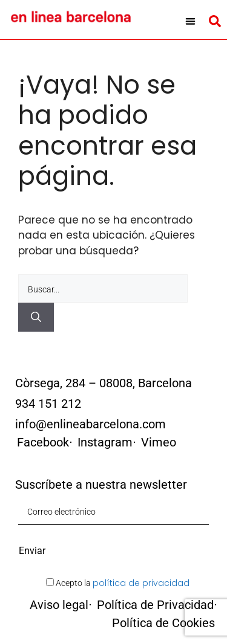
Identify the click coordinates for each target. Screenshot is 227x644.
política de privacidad (141, 583)
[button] (190, 21)
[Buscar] (36, 317)
